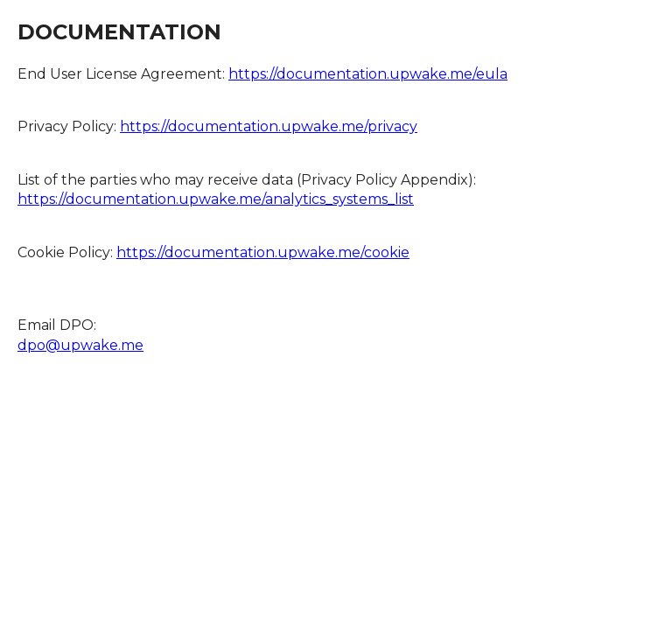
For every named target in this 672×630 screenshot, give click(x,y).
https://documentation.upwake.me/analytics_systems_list (216, 199)
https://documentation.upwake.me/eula (368, 74)
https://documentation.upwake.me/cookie (263, 252)
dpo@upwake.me (80, 345)
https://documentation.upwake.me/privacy (269, 126)
